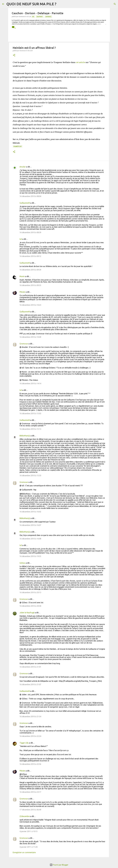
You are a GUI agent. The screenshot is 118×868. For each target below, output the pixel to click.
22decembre (25, 816)
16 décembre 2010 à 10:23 (30, 305)
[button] (14, 55)
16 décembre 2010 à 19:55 (30, 556)
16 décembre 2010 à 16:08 (30, 539)
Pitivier (22, 292)
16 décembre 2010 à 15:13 (30, 429)
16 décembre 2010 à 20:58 (30, 606)
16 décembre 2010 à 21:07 (30, 684)
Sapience (48, 17)
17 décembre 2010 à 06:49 (30, 810)
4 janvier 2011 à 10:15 (29, 831)
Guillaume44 (25, 203)
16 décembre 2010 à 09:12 (30, 256)
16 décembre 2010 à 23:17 (30, 792)
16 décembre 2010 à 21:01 (30, 667)
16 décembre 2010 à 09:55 (30, 285)
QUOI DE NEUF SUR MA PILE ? (31, 4)
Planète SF (18, 146)
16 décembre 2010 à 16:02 (30, 512)
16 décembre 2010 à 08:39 (30, 232)
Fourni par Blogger (59, 865)
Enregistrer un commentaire (24, 852)
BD (33, 17)
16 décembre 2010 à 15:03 (30, 413)
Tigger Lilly (24, 743)
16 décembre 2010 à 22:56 (30, 764)
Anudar (23, 167)
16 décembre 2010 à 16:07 (30, 525)
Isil (21, 239)
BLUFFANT (40, 17)
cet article (80, 62)
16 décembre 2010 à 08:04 (30, 196)
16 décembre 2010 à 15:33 (30, 475)
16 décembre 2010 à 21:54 (30, 716)
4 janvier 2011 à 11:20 (29, 847)
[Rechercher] (115, 4)
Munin (22, 276)
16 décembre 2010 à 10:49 (30, 337)
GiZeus (22, 563)
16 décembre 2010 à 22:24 (30, 736)
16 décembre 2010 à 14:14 (30, 383)
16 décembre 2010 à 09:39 (30, 270)
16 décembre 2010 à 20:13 (30, 592)
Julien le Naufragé (27, 613)
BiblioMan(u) (25, 436)
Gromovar (24, 344)
